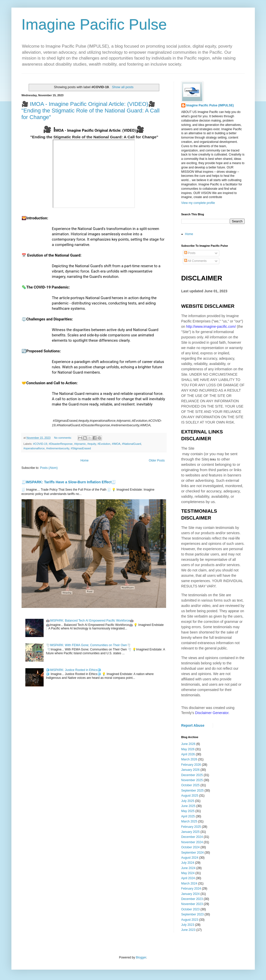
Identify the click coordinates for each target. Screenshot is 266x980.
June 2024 (188, 868)
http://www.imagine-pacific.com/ (211, 326)
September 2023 (193, 914)
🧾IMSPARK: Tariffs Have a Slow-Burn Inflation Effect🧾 (69, 482)
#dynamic (80, 444)
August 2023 (190, 920)
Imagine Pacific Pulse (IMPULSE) (210, 105)
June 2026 (188, 744)
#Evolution (104, 444)
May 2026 (188, 749)
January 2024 (191, 894)
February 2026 (191, 765)
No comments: (63, 438)
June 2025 (188, 806)
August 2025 (190, 796)
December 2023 (192, 899)
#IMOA (116, 444)
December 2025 (192, 775)
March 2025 (189, 821)
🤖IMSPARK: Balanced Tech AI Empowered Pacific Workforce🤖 (90, 621)
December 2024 (192, 837)
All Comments (195, 261)
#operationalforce (34, 448)
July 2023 (188, 925)
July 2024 (188, 863)
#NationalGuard (132, 444)
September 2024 (193, 853)
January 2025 (191, 832)
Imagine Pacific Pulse (94, 24)
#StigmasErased (81, 448)
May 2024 (188, 873)
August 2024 (190, 858)
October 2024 (191, 847)
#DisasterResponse (61, 444)
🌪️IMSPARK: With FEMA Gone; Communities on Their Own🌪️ (88, 645)
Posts (190, 253)
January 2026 (191, 770)
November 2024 (192, 842)
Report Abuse (193, 725)
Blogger (141, 957)
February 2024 (191, 889)
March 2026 (189, 759)
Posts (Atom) (49, 468)
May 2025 (188, 811)
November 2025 (192, 780)
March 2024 (189, 883)
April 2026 (188, 754)
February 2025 (191, 827)
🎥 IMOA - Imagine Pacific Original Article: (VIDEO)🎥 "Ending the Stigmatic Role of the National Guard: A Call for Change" (91, 111)
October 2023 (191, 909)
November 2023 (192, 904)
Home (84, 460)
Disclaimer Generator (212, 713)
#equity (92, 444)
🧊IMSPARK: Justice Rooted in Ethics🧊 (74, 670)
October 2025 (191, 785)
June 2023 (188, 930)
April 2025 (188, 816)
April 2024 (188, 878)
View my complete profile (198, 203)
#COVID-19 (40, 444)
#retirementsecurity (58, 448)
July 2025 (188, 801)
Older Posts (157, 460)
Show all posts (123, 87)
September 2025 (193, 791)
